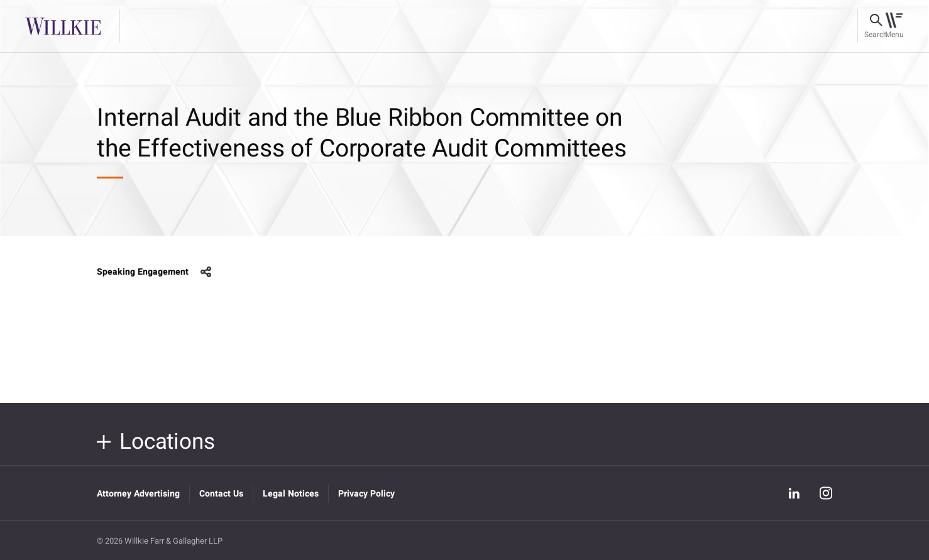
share (206, 272)
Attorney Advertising (138, 494)
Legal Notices (291, 494)
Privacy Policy (366, 494)
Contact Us (221, 494)
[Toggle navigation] (894, 26)
